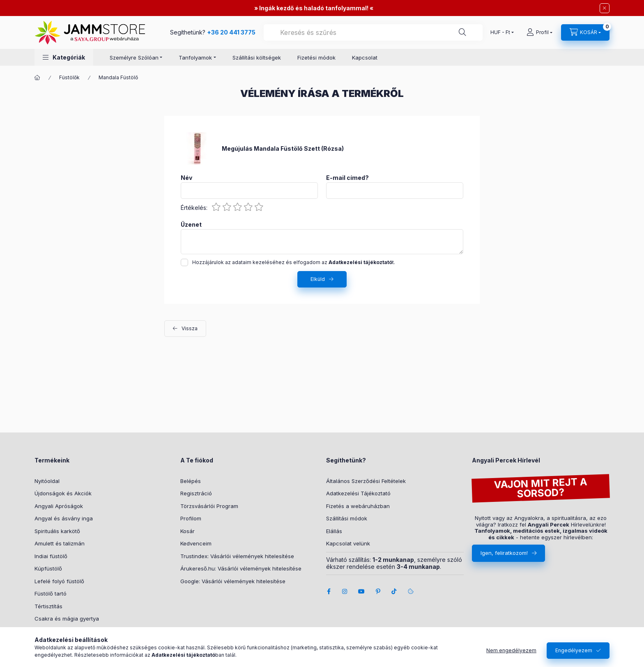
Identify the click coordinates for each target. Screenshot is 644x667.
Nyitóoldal (47, 481)
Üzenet (191, 225)
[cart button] (585, 32)
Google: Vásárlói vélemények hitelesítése (233, 581)
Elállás (334, 531)
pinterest (378, 591)
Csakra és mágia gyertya (67, 619)
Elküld (318, 279)
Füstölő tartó (51, 593)
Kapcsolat (365, 57)
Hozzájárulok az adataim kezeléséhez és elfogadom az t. (294, 262)
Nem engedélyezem (511, 650)
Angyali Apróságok (59, 506)
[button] (64, 57)
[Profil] (539, 32)
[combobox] (373, 32)
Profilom (191, 518)
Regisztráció (196, 493)
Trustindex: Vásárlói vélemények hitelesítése (237, 556)
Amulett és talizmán (60, 543)
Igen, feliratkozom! (504, 553)
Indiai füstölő (51, 556)
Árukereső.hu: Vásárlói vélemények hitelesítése (241, 568)
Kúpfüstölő (48, 568)
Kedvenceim (196, 543)
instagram (345, 591)
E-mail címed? (347, 178)
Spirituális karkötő (57, 531)
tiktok (394, 591)
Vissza (190, 328)
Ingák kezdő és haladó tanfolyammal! (314, 8)
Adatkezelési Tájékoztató (358, 493)
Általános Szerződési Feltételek (366, 481)
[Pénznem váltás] (500, 32)
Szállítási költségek (257, 57)
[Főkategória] (37, 78)
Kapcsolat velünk (348, 543)
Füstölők (69, 77)
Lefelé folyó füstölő (59, 581)
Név (186, 178)
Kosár (187, 531)
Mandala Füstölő (118, 77)
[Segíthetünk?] (462, 32)
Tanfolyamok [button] (195, 57)
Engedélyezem (574, 650)
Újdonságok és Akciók (63, 493)
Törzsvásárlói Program (209, 506)
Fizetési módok (316, 57)
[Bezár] (605, 8)
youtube (361, 591)
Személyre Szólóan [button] (134, 57)
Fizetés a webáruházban (358, 506)
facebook (329, 591)
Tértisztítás (48, 606)
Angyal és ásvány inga (64, 518)
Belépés (191, 481)
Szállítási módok (347, 518)
